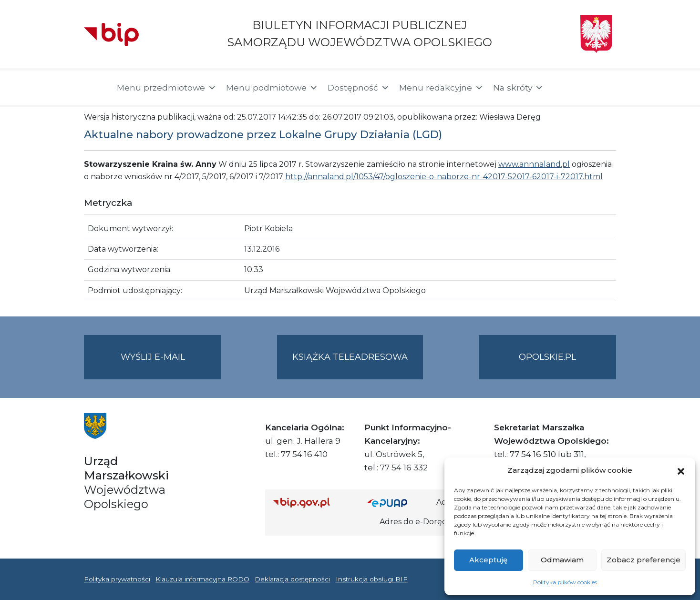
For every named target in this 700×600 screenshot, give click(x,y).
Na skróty (518, 88)
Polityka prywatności (117, 579)
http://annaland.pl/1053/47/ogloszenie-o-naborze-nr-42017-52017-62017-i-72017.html (444, 177)
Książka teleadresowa (350, 357)
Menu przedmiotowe (167, 88)
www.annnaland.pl (534, 164)
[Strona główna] (96, 88)
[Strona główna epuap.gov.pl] (398, 503)
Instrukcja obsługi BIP (372, 579)
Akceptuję (488, 560)
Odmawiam (562, 560)
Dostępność (359, 88)
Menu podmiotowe (272, 88)
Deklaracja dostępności (292, 579)
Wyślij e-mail (171, 365)
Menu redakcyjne (441, 88)
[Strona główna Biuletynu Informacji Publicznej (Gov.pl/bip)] (312, 503)
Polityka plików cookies (565, 582)
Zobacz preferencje (643, 560)
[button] (681, 470)
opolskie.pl (547, 357)
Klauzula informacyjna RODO (202, 579)
